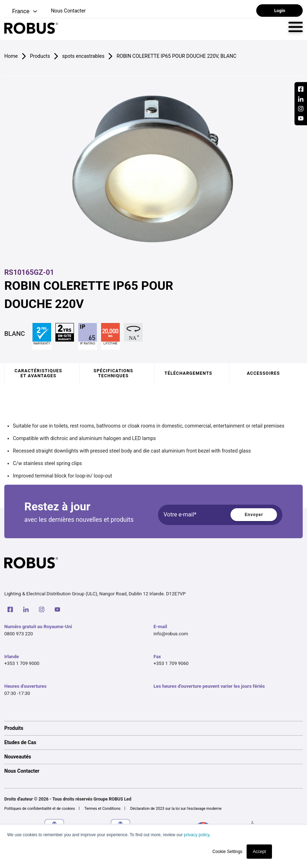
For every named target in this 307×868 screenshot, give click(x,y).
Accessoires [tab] (263, 373)
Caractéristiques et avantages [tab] (38, 373)
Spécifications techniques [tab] (113, 373)
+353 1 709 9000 (22, 663)
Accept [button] (259, 852)
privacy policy (196, 835)
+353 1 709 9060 (171, 663)
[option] (153, 728)
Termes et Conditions (103, 809)
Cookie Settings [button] (227, 852)
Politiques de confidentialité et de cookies (40, 809)
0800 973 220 (19, 634)
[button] (21, 12)
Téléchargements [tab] (188, 373)
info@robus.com (171, 634)
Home (11, 56)
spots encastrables (83, 56)
